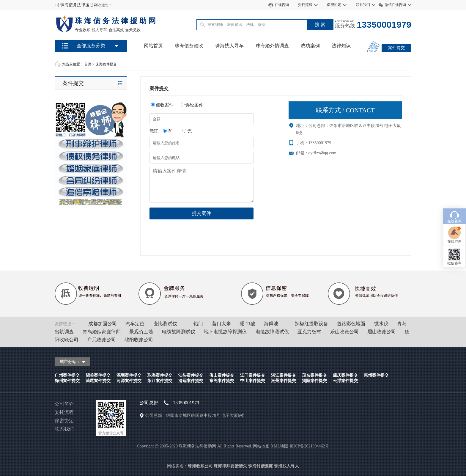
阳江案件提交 (160, 381)
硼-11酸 (247, 324)
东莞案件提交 (222, 381)
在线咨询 (282, 5)
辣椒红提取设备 (311, 324)
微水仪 (381, 324)
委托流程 (305, 5)
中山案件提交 (253, 381)
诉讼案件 (192, 105)
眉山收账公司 (382, 332)
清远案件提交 (191, 381)
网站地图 (261, 446)
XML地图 (280, 446)
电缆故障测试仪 (179, 332)
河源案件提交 (129, 381)
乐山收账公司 (344, 332)
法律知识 (341, 46)
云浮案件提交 (345, 381)
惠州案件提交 (376, 375)
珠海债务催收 (189, 46)
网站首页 (153, 46)
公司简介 (64, 404)
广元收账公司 (102, 340)
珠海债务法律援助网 (79, 5)
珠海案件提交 (106, 64)
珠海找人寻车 (229, 46)
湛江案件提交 (284, 375)
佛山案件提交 (222, 375)
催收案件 (162, 105)
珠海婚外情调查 (272, 46)
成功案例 (310, 46)
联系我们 (363, 5)
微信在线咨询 (395, 5)
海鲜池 (271, 324)
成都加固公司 (103, 324)
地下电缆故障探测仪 (225, 332)
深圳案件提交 (129, 375)
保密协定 (334, 5)
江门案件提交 (253, 375)
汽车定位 (135, 324)
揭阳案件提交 (314, 381)
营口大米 (221, 324)
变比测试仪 (165, 324)
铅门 (198, 324)
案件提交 (396, 48)
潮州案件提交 (284, 381)
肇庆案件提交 (345, 375)
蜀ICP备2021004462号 (309, 446)
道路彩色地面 (351, 324)
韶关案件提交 (98, 375)
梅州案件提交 (67, 381)
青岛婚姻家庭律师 (102, 332)
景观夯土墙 (141, 332)
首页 (88, 64)
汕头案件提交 (191, 375)
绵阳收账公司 (139, 340)
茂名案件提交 (314, 375)
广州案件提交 (67, 375)
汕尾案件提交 (98, 381)
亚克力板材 (309, 332)
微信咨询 (454, 239)
